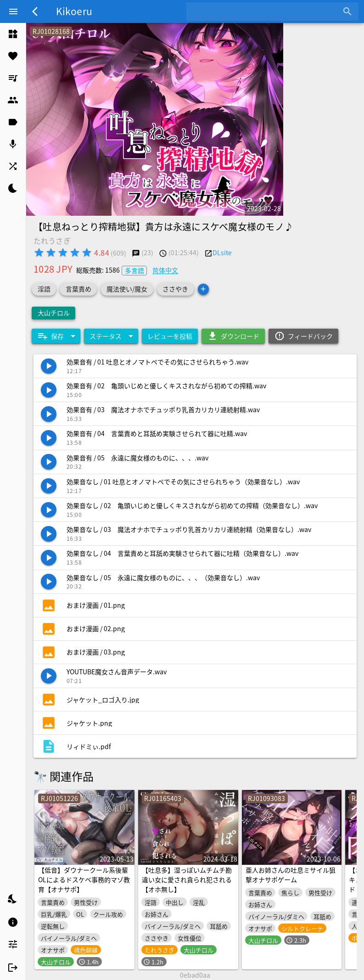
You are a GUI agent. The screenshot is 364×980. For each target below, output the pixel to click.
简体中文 (165, 270)
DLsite (222, 252)
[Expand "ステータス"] (111, 336)
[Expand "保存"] (56, 336)
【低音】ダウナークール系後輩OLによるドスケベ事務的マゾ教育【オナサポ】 (84, 879)
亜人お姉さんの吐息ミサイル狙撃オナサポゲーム (291, 875)
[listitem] (13, 34)
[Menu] (13, 11)
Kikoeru (74, 11)
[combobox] (266, 11)
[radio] (39, 252)
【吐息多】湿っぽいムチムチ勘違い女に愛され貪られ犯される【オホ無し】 (187, 879)
